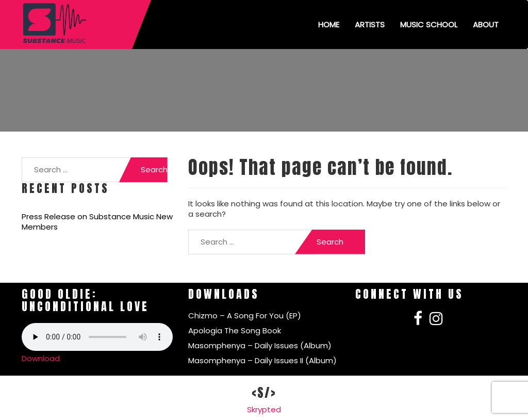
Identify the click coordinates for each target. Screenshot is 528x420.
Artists (370, 25)
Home (329, 25)
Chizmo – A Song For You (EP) (245, 316)
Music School (429, 25)
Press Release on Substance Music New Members (97, 222)
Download (41, 358)
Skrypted (264, 409)
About (486, 25)
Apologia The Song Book (235, 330)
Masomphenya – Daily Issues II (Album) (262, 360)
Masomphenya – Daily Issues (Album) (260, 345)
